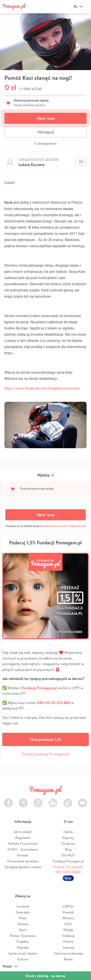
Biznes (68, 959)
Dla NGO (68, 855)
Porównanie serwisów (23, 861)
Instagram (38, 800)
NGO (68, 924)
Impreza (68, 947)
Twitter (23, 800)
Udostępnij (46, 132)
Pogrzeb (23, 947)
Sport (23, 930)
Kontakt (23, 855)
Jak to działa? (23, 832)
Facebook (8, 800)
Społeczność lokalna (23, 953)
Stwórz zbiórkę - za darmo (45, 976)
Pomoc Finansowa (23, 936)
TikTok (68, 800)
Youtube (83, 800)
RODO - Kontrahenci (23, 849)
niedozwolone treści (54, 526)
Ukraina (23, 924)
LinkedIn (53, 800)
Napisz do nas (77, 526)
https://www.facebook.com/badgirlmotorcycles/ (42, 388)
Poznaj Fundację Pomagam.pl (46, 754)
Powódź (68, 912)
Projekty (23, 941)
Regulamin (23, 838)
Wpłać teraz (46, 118)
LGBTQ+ (68, 906)
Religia (68, 930)
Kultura (23, 959)
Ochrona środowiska (68, 953)
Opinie (68, 832)
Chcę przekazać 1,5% (45, 739)
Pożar (23, 918)
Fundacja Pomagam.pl (68, 861)
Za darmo (68, 843)
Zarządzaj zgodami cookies (23, 867)
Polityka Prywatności (23, 843)
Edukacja (68, 936)
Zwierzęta (23, 912)
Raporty (68, 838)
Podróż (68, 941)
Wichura (68, 918)
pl (76, 7)
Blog (68, 849)
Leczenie (23, 906)
